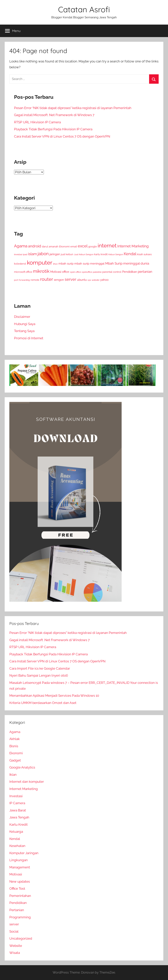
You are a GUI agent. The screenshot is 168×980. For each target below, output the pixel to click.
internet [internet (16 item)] (107, 246)
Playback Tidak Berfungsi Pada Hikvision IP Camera (53, 129)
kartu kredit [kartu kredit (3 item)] (101, 254)
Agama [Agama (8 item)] (21, 246)
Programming (20, 917)
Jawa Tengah (19, 817)
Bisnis (14, 746)
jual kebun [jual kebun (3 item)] (67, 254)
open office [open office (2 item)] (75, 272)
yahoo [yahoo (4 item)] (104, 280)
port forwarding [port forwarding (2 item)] (22, 280)
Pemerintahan (20, 896)
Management (20, 867)
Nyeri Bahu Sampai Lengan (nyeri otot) (39, 675)
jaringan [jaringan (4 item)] (55, 254)
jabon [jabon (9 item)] (43, 254)
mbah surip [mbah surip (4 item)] (66, 264)
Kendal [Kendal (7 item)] (130, 254)
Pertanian (17, 910)
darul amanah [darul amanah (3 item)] (50, 247)
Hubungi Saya (25, 324)
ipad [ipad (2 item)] (25, 254)
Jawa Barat (18, 810)
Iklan (13, 775)
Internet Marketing (24, 789)
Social (14, 931)
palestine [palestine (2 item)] (97, 272)
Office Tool (17, 888)
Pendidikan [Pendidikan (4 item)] (130, 272)
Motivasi (16, 874)
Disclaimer (22, 317)
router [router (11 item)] (47, 279)
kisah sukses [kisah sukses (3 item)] (144, 254)
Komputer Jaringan (24, 853)
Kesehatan (17, 846)
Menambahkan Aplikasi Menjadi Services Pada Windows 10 (54, 696)
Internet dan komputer (27, 782)
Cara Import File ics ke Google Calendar (40, 668)
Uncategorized (21, 938)
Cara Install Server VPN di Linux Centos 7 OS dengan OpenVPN (62, 136)
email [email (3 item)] (74, 247)
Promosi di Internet (29, 338)
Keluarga (16, 832)
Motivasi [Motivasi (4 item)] (56, 272)
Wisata (15, 953)
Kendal (15, 839)
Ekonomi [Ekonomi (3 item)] (64, 247)
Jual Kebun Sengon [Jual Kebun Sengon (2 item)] (84, 254)
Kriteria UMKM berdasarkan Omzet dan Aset (43, 703)
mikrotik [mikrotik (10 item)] (41, 271)
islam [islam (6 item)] (32, 254)
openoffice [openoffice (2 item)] (87, 272)
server (14, 924)
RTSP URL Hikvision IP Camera (37, 122)
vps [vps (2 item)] (89, 280)
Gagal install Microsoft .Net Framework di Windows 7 (54, 115)
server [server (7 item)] (70, 279)
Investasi (16, 796)
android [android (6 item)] (35, 246)
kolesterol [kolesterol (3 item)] (20, 264)
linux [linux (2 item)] (55, 264)
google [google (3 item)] (93, 247)
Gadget (15, 760)
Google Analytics (22, 767)
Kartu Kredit (19, 825)
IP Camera (17, 803)
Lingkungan (19, 860)
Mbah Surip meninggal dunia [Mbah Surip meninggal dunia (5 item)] (127, 263)
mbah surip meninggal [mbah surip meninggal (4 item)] (89, 264)
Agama (15, 732)
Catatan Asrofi (84, 9)
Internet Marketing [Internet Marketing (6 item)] (133, 246)
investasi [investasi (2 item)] (18, 254)
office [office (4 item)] (66, 272)
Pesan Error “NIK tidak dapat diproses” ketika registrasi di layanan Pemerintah (73, 108)
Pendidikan (18, 903)
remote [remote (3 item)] (35, 280)
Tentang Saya (24, 331)
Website (16, 946)
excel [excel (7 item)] (83, 246)
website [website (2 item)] (96, 280)
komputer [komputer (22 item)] (40, 263)
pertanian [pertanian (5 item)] (145, 272)
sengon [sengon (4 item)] (59, 280)
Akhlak (15, 739)
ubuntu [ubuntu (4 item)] (82, 280)
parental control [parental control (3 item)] (112, 272)
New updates (20, 881)
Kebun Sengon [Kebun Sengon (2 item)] (116, 254)
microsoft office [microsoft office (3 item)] (23, 272)
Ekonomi (16, 753)
